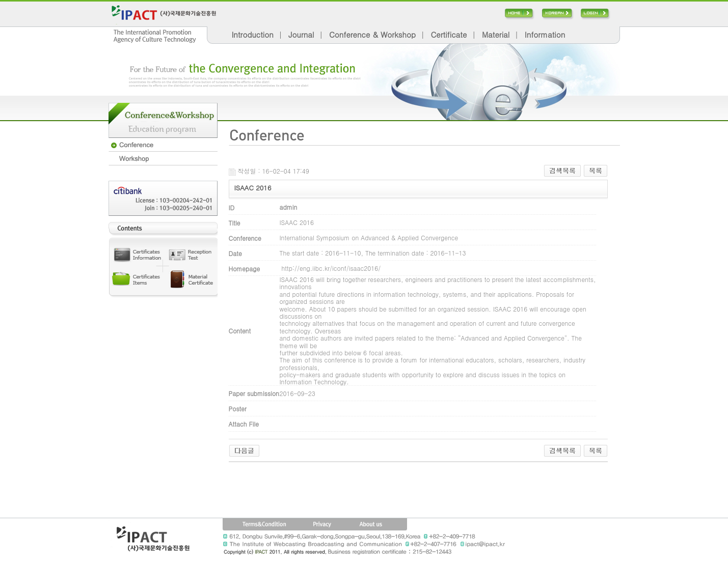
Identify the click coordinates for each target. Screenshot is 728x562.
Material (496, 34)
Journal (301, 34)
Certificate (449, 34)
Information (545, 34)
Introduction (253, 34)
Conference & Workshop (372, 34)
